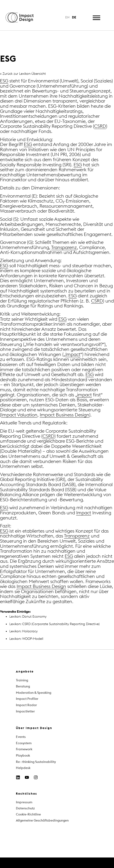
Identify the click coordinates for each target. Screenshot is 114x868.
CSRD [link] (100, 126)
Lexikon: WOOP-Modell (26, 639)
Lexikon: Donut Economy (28, 617)
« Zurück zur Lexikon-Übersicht (23, 74)
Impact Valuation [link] (19, 415)
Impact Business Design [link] (64, 415)
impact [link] (84, 395)
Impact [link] (73, 355)
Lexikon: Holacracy (23, 631)
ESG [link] (4, 81)
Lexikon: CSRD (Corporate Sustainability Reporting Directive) (54, 624)
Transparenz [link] (64, 248)
